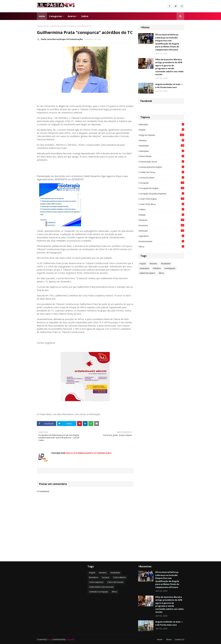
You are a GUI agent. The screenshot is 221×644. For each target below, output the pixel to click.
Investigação (170, 268)
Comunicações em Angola (162, 167)
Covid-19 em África (162, 204)
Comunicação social (162, 162)
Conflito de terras (162, 172)
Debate (162, 215)
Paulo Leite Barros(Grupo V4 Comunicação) (62, 39)
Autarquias (162, 151)
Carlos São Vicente (115, 582)
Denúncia (162, 220)
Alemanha (162, 124)
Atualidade (162, 146)
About (169, 639)
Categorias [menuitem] (55, 16)
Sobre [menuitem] (85, 16)
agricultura (162, 236)
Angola (162, 130)
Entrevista (162, 231)
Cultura (162, 209)
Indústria (157, 268)
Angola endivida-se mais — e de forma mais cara (169, 86)
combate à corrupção (99, 592)
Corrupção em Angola (162, 188)
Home (160, 639)
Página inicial (42, 26)
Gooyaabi (70, 639)
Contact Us (179, 639)
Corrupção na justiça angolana (162, 194)
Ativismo (162, 140)
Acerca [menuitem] (72, 16)
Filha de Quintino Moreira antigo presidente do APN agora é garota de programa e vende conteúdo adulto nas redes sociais (169, 67)
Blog (49, 639)
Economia (162, 225)
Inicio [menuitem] (42, 16)
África (162, 247)
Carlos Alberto (119, 577)
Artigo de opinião (162, 135)
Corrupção (162, 183)
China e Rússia (162, 156)
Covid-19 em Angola (162, 199)
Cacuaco (106, 577)
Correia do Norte (162, 178)
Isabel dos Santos (147, 273)
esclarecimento (162, 241)
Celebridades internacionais (101, 587)
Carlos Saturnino (96, 582)
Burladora (93, 577)
